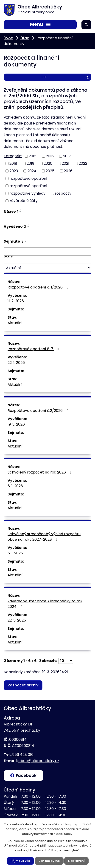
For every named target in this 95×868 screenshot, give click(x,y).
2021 (66, 163)
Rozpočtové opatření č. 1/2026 (39, 287)
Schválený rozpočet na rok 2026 (40, 472)
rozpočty (63, 193)
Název (11, 212)
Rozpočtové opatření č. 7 (34, 349)
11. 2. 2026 (16, 301)
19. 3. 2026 (16, 424)
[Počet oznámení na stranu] (66, 661)
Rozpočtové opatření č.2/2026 (39, 411)
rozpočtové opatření (28, 186)
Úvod (8, 38)
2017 (67, 156)
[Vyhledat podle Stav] (47, 268)
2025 (50, 171)
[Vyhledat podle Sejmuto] (47, 251)
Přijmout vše (20, 861)
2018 (13, 163)
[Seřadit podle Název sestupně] (21, 212)
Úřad (25, 38)
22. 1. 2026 (16, 363)
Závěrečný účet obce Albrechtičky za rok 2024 (45, 604)
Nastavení (76, 861)
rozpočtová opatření (28, 178)
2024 (32, 171)
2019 (30, 163)
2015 (33, 156)
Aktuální (15, 323)
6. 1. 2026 (15, 486)
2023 (14, 171)
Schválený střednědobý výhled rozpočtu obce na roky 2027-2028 (44, 537)
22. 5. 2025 (17, 620)
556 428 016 (23, 755)
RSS (65, 77)
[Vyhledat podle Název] (47, 220)
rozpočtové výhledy (27, 193)
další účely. (65, 834)
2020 (48, 163)
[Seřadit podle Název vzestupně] (21, 210)
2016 (50, 156)
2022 (83, 163)
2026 (68, 171)
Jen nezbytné (49, 861)
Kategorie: (13, 156)
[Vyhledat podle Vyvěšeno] (47, 236)
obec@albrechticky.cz (39, 761)
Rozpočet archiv (23, 685)
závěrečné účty (24, 201)
